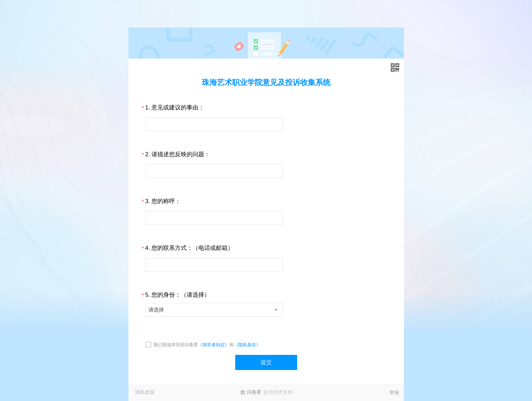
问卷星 (254, 392)
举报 (394, 392)
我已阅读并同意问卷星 (176, 345)
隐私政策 (145, 392)
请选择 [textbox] (156, 310)
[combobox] (214, 310)
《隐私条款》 (247, 345)
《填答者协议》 (214, 345)
